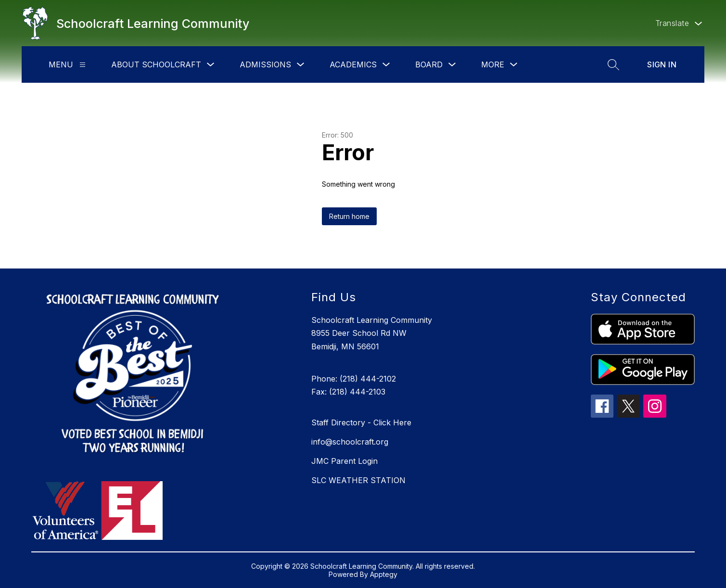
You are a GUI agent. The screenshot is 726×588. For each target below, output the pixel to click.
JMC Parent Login (344, 461)
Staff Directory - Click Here (361, 422)
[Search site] (613, 64)
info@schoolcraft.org (350, 442)
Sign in (662, 64)
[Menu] (83, 65)
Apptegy (384, 574)
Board (429, 64)
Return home (349, 216)
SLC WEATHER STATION (358, 480)
